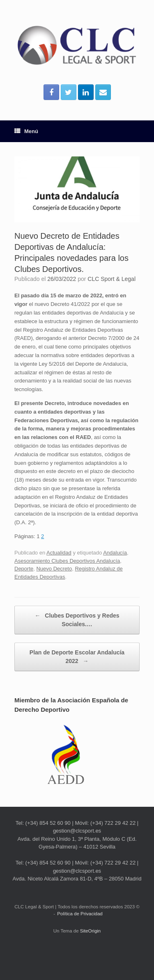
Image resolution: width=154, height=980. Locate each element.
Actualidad (59, 553)
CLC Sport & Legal (111, 279)
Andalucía (115, 553)
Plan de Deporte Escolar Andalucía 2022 (77, 657)
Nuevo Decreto (54, 569)
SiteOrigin (91, 931)
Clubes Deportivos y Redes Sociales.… (77, 619)
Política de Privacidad (80, 914)
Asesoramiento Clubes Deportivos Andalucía (67, 561)
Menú (26, 131)
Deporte (24, 569)
